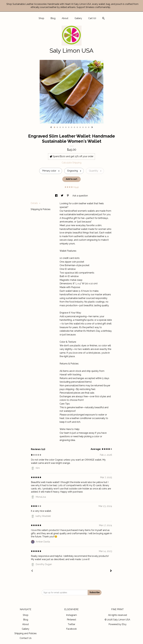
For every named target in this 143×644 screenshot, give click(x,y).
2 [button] (57, 127)
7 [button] (72, 127)
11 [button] (83, 127)
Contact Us (26, 638)
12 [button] (86, 127)
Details (36, 203)
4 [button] (63, 127)
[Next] (111, 571)
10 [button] (80, 127)
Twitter (71, 624)
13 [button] (89, 127)
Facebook (71, 629)
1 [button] (54, 127)
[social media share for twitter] (62, 196)
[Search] (103, 19)
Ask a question (80, 196)
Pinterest (71, 620)
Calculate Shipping (72, 163)
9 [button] (77, 127)
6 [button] (69, 127)
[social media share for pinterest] (68, 196)
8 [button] (74, 127)
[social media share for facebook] (57, 196)
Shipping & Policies (41, 209)
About (65, 18)
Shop (41, 18)
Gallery (78, 18)
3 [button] (60, 127)
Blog (53, 18)
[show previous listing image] (51, 127)
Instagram (71, 615)
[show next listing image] (92, 127)
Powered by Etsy (117, 624)
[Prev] (32, 571)
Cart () (92, 18)
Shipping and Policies (26, 633)
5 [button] (66, 127)
